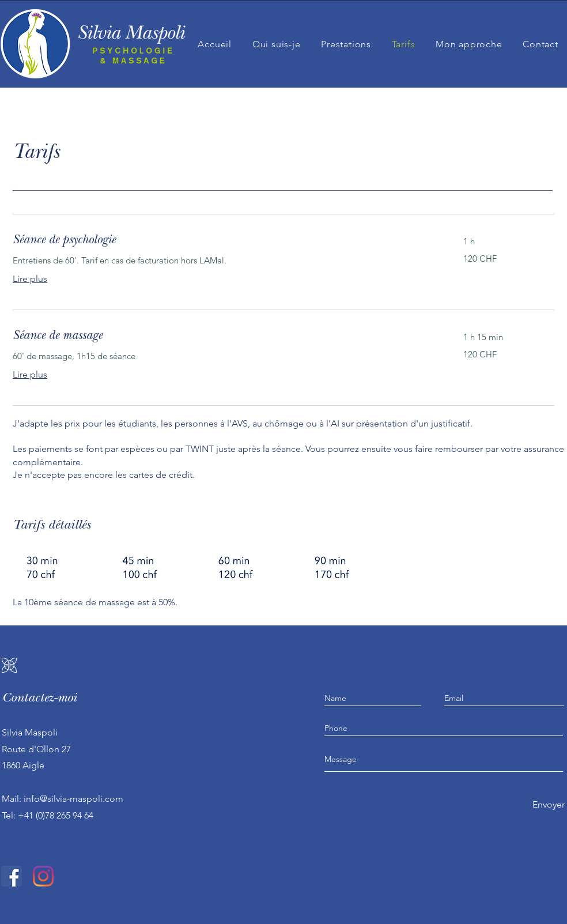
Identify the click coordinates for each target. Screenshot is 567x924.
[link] (224, 241)
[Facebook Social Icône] (12, 876)
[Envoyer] (548, 805)
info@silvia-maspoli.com (73, 799)
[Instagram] (43, 876)
